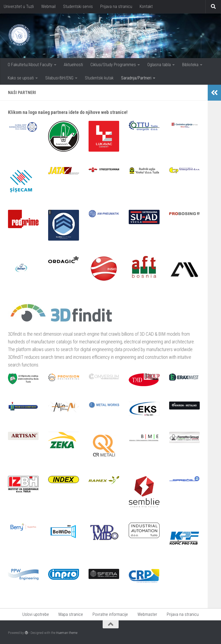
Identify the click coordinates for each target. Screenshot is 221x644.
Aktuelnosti (73, 65)
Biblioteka (190, 65)
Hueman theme (67, 633)
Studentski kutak (99, 78)
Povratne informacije (110, 614)
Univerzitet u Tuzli (19, 7)
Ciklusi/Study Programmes (113, 65)
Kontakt (146, 7)
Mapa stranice (71, 614)
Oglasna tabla (159, 65)
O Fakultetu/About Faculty (30, 65)
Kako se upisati (21, 78)
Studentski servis (78, 7)
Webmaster (147, 614)
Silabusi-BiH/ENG (59, 78)
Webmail (48, 7)
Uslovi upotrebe (36, 614)
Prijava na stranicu (116, 7)
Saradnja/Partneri (136, 78)
